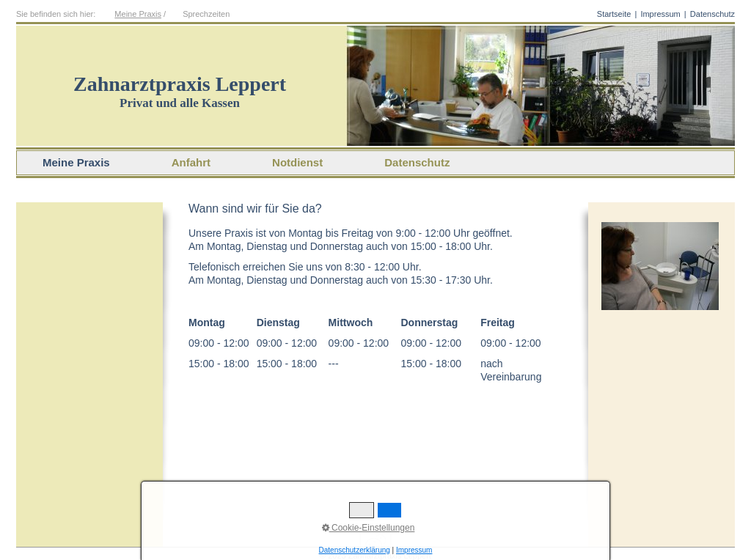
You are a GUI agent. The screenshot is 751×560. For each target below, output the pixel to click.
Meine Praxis (138, 14)
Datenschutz (712, 14)
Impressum (660, 14)
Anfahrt (191, 162)
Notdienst (297, 162)
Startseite (614, 14)
